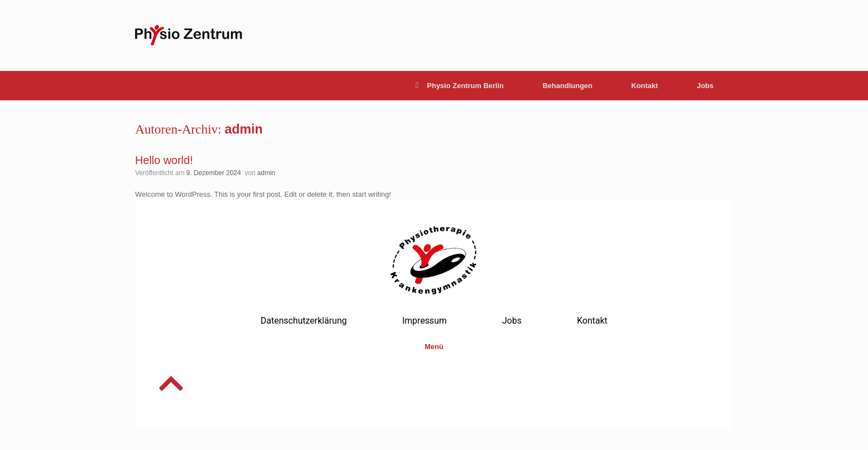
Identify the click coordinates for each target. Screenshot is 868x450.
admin (244, 129)
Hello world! (164, 160)
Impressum (424, 321)
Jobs (705, 86)
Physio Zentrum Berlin (459, 86)
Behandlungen (567, 86)
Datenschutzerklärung (304, 321)
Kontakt (644, 86)
